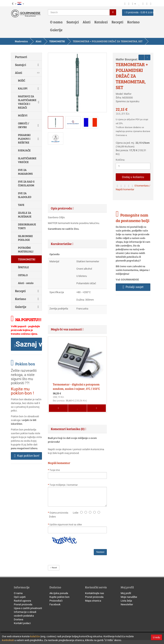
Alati (87, 22)
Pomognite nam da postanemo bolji (133, 218)
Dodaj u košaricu (133, 177)
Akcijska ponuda (59, 593)
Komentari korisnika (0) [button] (69, 429)
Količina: (120, 160)
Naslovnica (21, 41)
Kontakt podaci (22, 623)
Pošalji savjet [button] (133, 287)
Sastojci (73, 22)
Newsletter (127, 604)
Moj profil (126, 593)
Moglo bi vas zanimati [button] (67, 329)
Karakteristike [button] (62, 244)
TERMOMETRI (57, 41)
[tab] (77, 208)
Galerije (56, 30)
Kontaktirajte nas (95, 593)
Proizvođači (56, 601)
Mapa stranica (93, 601)
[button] (27, 344)
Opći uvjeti (20, 597)
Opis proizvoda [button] (62, 208)
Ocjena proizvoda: (60, 513)
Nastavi (100, 552)
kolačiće (35, 636)
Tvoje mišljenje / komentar (64, 485)
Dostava (18, 619)
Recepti (117, 22)
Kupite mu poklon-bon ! (22, 391)
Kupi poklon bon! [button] (27, 456)
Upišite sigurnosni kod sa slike (66, 525)
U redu (156, 637)
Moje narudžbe (129, 597)
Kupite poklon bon (59, 597)
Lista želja (126, 601)
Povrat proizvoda (23, 604)
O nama (56, 22)
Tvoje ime (55, 470)
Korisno (133, 22)
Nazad (54, 568)
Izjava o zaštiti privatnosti (28, 608)
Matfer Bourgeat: (127, 59)
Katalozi (101, 22)
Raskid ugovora (22, 601)
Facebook (55, 604)
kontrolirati (8, 640)
